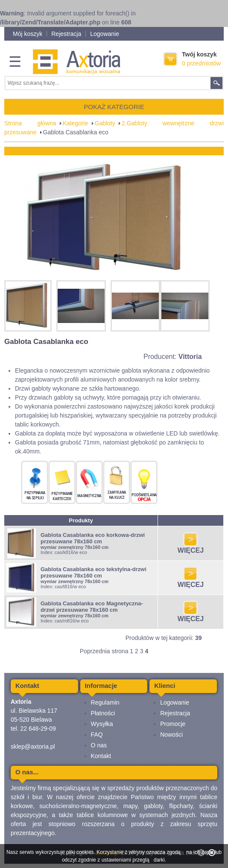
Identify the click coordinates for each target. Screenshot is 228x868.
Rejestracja (66, 34)
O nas (99, 745)
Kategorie (76, 123)
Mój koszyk (28, 34)
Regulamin (105, 702)
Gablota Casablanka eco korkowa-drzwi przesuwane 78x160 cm (93, 538)
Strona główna (30, 123)
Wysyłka (102, 724)
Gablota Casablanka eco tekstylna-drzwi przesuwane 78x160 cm (94, 572)
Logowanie (105, 34)
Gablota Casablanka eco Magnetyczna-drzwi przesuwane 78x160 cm (92, 607)
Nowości (171, 735)
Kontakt (101, 756)
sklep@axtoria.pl (33, 747)
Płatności (103, 713)
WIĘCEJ (191, 547)
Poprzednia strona (104, 651)
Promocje (173, 724)
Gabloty (105, 123)
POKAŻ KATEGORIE (114, 107)
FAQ (97, 735)
